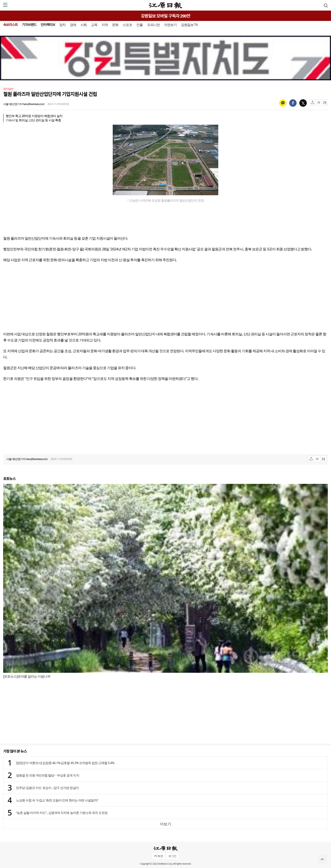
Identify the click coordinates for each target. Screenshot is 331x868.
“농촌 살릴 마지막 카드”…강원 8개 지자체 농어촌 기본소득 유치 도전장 (62, 813)
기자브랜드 (29, 25)
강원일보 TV (189, 25)
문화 (115, 25)
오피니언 (153, 25)
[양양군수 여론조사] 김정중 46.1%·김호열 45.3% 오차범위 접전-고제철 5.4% (65, 763)
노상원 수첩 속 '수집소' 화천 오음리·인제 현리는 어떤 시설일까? (57, 800)
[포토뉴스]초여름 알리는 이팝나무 (27, 676)
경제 (73, 25)
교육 (94, 25)
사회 (84, 25)
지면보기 (170, 25)
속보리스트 (10, 25)
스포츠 (127, 25)
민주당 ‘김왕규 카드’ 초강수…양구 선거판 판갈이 (47, 788)
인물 (140, 25)
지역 (105, 25)
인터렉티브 (48, 25)
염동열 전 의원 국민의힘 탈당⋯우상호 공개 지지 (48, 775)
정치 (62, 25)
